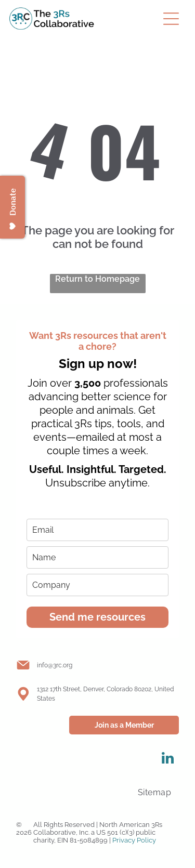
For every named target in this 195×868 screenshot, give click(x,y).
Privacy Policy (134, 840)
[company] (97, 585)
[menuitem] (154, 792)
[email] (97, 530)
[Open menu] (171, 19)
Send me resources (97, 617)
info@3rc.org (55, 665)
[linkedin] (167, 760)
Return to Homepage (97, 279)
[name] (97, 557)
